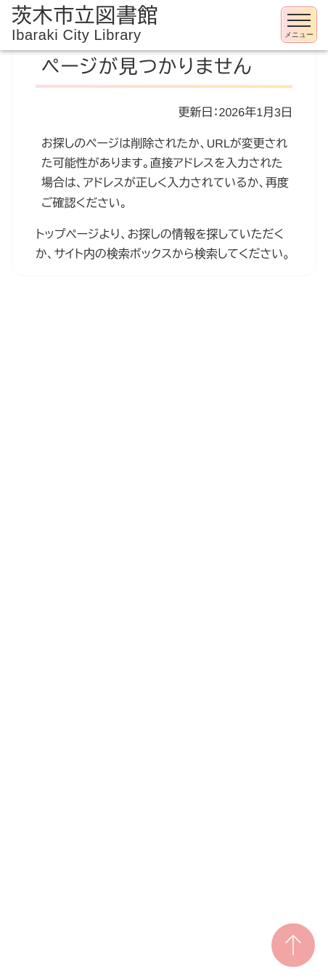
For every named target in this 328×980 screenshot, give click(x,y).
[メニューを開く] (299, 25)
